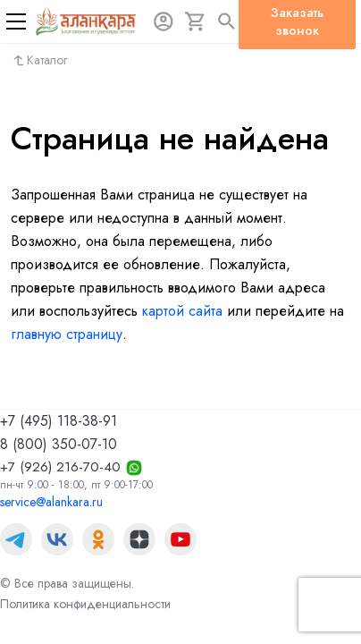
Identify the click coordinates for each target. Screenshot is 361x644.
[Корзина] (196, 21)
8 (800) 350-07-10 (59, 444)
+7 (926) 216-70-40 (60, 467)
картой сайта (182, 311)
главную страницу (67, 334)
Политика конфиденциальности (85, 604)
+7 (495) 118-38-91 (59, 421)
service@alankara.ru (51, 502)
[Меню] (16, 21)
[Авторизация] (164, 21)
